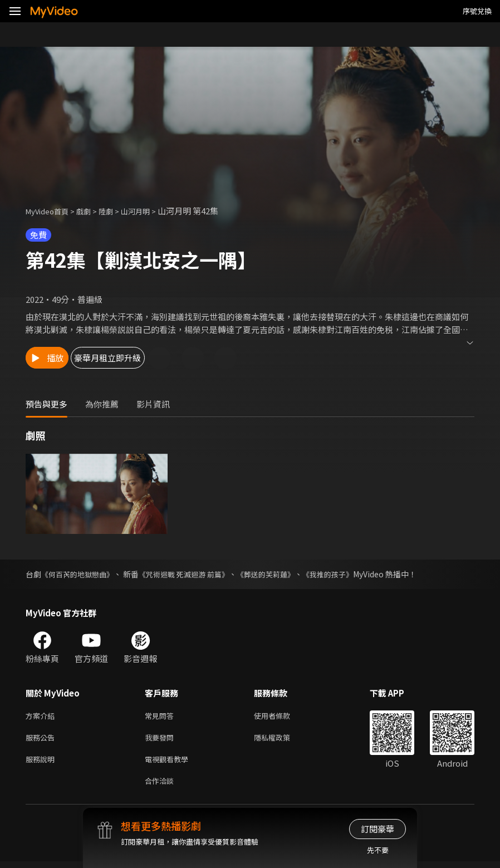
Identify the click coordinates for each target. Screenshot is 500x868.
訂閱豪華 (378, 829)
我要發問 (161, 740)
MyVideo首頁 (51, 211)
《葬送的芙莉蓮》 (280, 574)
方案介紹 (42, 716)
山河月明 (150, 211)
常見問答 (161, 716)
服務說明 (42, 763)
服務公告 (42, 740)
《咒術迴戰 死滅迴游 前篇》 (193, 574)
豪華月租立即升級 (145, 358)
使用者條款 (281, 716)
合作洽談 (161, 786)
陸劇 (117, 211)
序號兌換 (477, 11)
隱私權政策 (281, 740)
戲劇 (92, 211)
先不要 (378, 850)
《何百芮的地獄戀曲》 (80, 574)
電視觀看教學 (170, 763)
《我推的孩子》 (346, 574)
